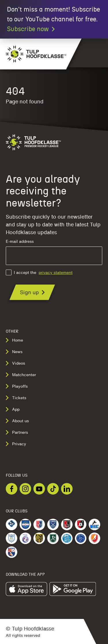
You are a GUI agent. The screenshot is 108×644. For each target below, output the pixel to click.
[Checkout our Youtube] (39, 489)
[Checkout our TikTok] (53, 489)
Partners (17, 432)
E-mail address (54, 252)
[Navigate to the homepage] (33, 54)
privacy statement (56, 272)
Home (14, 340)
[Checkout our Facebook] (12, 489)
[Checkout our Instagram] (25, 489)
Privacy (16, 444)
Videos (15, 363)
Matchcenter (21, 375)
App (13, 409)
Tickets (16, 398)
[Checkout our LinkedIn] (67, 489)
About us (17, 421)
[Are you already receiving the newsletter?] (32, 292)
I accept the (39, 272)
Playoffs (17, 386)
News (14, 352)
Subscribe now (31, 29)
